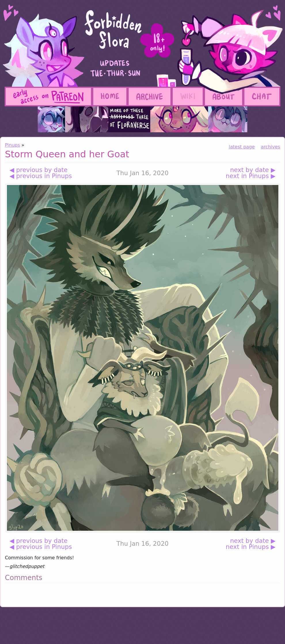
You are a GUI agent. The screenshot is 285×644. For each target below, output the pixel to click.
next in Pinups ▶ (251, 176)
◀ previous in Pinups (41, 176)
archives (270, 147)
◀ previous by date (39, 170)
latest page (242, 147)
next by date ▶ (253, 170)
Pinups (13, 145)
